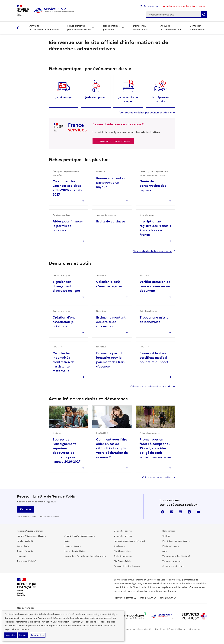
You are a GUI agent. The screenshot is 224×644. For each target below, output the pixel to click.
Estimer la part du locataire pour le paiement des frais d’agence (110, 360)
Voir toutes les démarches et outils (151, 386)
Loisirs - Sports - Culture (75, 551)
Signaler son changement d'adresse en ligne (66, 286)
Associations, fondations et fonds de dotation (85, 556)
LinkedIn (180, 512)
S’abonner (26, 509)
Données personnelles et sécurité (136, 629)
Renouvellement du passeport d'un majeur (111, 182)
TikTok (172, 512)
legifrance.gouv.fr (125, 598)
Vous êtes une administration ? (176, 556)
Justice (67, 541)
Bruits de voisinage (111, 221)
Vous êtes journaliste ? (172, 561)
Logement (22, 556)
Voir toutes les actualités (157, 477)
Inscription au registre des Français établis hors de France (155, 228)
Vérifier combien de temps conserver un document (155, 286)
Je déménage (64, 97)
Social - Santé (23, 546)
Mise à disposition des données (176, 541)
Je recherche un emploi (128, 99)
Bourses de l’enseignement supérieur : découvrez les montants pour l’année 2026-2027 (67, 450)
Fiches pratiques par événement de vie (79, 28)
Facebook (163, 512)
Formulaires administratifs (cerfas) (129, 541)
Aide (165, 551)
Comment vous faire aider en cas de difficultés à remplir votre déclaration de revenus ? (112, 448)
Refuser (23, 635)
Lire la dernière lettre (27, 517)
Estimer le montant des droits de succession (111, 322)
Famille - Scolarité (25, 541)
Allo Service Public (122, 561)
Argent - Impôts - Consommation (80, 536)
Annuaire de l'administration (127, 566)
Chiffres (166, 536)
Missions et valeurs (171, 546)
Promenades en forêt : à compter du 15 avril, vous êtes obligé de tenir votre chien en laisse (155, 448)
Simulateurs (119, 546)
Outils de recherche (123, 556)
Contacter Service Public (197, 28)
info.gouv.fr (148, 598)
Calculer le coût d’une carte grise (109, 284)
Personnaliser (38, 635)
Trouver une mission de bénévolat (155, 320)
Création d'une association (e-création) (64, 322)
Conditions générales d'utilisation (170, 629)
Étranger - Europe (73, 546)
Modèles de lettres (122, 551)
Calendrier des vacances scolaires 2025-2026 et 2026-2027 (67, 188)
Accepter (11, 635)
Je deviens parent (96, 97)
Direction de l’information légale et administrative (162, 587)
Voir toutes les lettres (49, 517)
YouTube (198, 512)
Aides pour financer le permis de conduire (68, 226)
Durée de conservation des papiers (153, 186)
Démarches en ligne (123, 536)
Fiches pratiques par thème (112, 28)
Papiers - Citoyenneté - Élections (32, 536)
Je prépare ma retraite (160, 99)
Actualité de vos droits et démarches (44, 28)
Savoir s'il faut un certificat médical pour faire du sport (154, 358)
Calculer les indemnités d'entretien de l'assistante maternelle (64, 362)
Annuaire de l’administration (171, 28)
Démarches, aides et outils (141, 28)
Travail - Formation (26, 551)
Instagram (189, 512)
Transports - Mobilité (26, 561)
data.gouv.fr (168, 598)
